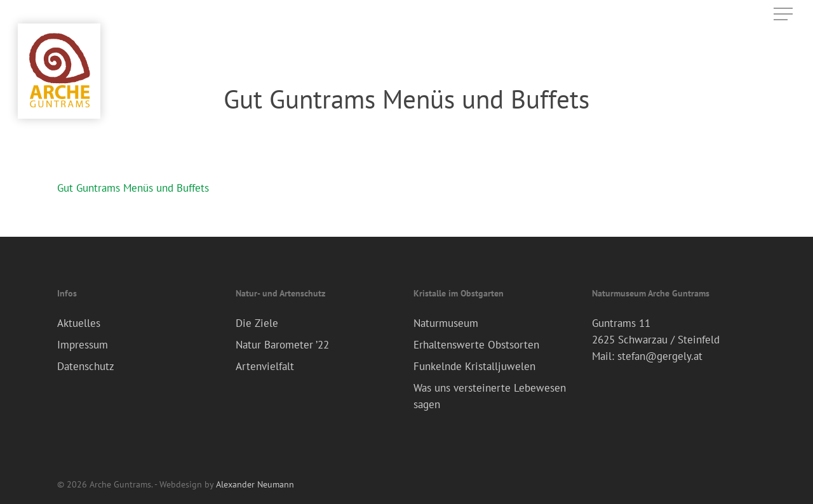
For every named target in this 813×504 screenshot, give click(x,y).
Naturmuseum (446, 323)
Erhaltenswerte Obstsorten (476, 345)
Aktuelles (79, 323)
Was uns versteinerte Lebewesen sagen (490, 396)
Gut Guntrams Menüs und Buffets (133, 188)
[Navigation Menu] (784, 14)
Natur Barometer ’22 (282, 345)
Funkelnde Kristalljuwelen (474, 366)
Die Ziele (257, 323)
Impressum (83, 345)
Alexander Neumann (255, 484)
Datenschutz (86, 366)
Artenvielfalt (265, 366)
